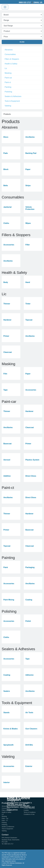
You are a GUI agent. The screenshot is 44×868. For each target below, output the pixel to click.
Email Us (38, 2)
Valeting (8, 106)
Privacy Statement (29, 808)
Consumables (10, 54)
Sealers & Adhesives (13, 96)
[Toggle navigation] (5, 7)
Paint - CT (5, 821)
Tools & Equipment (12, 101)
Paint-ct (8, 82)
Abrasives (9, 50)
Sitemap (26, 806)
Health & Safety (11, 64)
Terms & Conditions (30, 812)
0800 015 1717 (25, 2)
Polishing (8, 92)
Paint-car (8, 78)
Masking (8, 73)
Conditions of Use (29, 814)
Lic (6, 68)
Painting (8, 87)
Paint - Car (5, 818)
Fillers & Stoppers (12, 59)
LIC (3, 814)
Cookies (26, 810)
